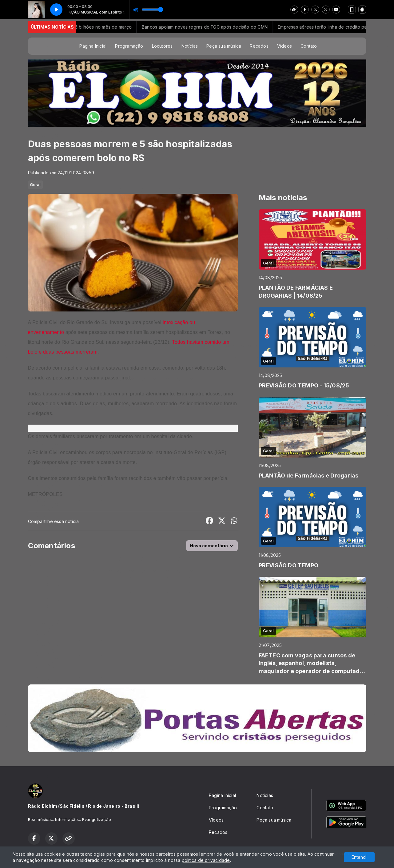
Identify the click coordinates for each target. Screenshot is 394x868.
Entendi (359, 857)
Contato (309, 46)
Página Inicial (93, 46)
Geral (35, 184)
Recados (259, 46)
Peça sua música (224, 46)
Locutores (162, 46)
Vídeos (285, 46)
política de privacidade (206, 860)
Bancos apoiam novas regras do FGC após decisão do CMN (211, 27)
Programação (129, 46)
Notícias (190, 46)
